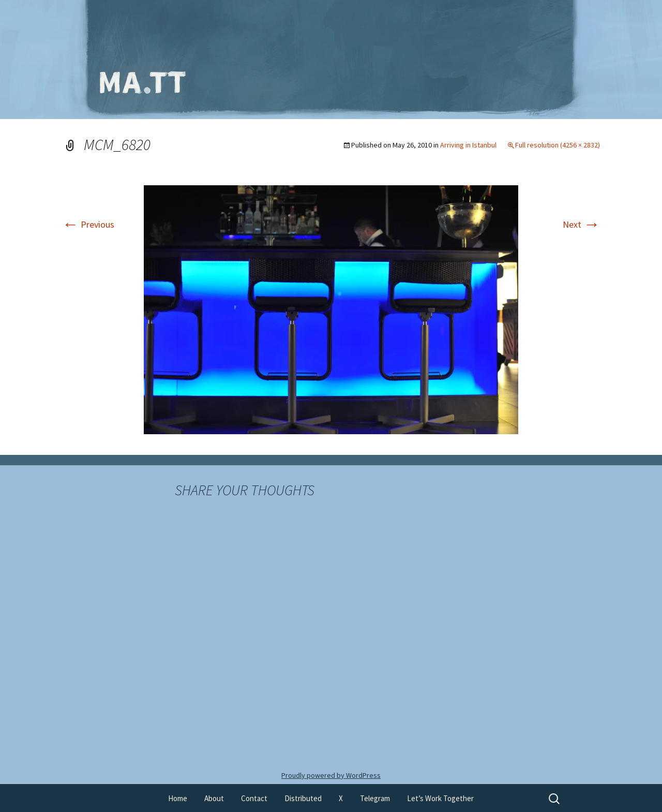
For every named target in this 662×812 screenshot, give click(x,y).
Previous (88, 224)
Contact (254, 798)
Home (178, 798)
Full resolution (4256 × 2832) (558, 145)
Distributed (303, 798)
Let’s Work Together (440, 798)
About (214, 798)
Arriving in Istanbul (468, 145)
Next (581, 224)
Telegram (375, 798)
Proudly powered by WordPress (331, 775)
